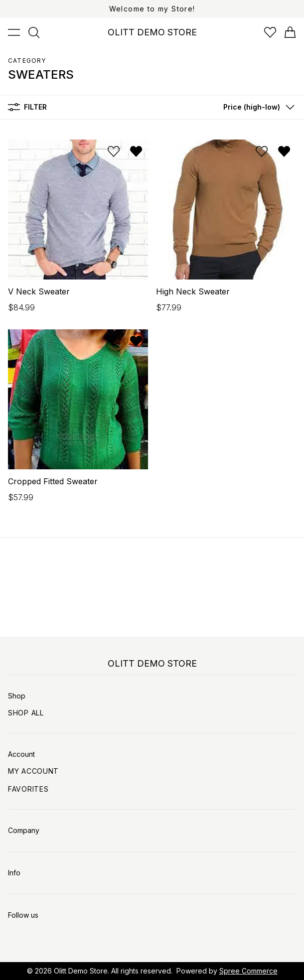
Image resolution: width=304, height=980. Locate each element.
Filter (27, 107)
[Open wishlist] (270, 32)
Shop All (26, 713)
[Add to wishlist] (114, 151)
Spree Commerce (248, 971)
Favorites (28, 789)
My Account (33, 771)
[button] (257, 107)
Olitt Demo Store (81, 971)
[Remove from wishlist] (136, 151)
